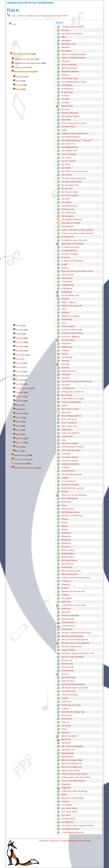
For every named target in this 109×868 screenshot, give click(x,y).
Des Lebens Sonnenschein (72, 182)
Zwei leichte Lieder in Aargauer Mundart (78, 826)
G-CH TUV (20, 397)
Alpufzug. (65, 75)
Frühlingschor (67, 288)
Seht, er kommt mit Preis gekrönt (75, 640)
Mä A (18, 405)
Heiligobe (65, 350)
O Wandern (66, 581)
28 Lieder (65, 30)
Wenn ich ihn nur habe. (71, 770)
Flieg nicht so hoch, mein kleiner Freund (77, 271)
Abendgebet (66, 41)
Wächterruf (66, 733)
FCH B (18, 81)
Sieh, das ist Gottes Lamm (72, 647)
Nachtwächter (67, 567)
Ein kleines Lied (68, 237)
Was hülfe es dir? (68, 750)
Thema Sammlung (22, 460)
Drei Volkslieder (68, 226)
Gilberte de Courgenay (70, 316)
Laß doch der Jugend (70, 443)
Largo (64, 440)
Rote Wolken (66, 598)
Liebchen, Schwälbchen (71, 464)
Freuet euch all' (68, 275)
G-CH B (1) (20, 359)
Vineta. (64, 729)
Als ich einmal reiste (70, 78)
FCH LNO (19, 330)
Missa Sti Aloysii (68, 509)
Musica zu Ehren (68, 550)
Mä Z (18, 451)
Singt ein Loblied (68, 650)
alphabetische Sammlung (24, 59)
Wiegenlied (66, 784)
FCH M (19, 334)
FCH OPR (19, 338)
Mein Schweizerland (69, 498)
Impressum (54, 841)
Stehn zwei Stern (68, 681)
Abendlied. (66, 47)
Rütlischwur (66, 602)
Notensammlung (21, 455)
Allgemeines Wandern (70, 72)
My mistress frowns (69, 560)
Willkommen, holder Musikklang (74, 791)
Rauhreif (65, 588)
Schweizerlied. (67, 629)
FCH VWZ (20, 351)
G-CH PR (19, 384)
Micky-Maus (66, 502)
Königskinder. (67, 430)
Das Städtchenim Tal (70, 147)
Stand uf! (65, 674)
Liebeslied (65, 468)
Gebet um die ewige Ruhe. (72, 306)
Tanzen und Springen (70, 695)
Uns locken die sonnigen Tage (73, 712)
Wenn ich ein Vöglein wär (72, 767)
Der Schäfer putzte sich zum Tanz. (75, 171)
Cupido (64, 130)
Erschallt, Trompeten (70, 254)
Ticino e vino (66, 702)
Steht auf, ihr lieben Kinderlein (74, 684)
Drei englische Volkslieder (72, 220)
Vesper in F (66, 722)
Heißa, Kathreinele (69, 371)
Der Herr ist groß (68, 161)
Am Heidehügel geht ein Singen (74, 82)
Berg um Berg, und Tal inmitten (74, 123)
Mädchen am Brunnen (70, 485)
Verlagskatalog (20, 464)
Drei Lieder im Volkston (71, 223)
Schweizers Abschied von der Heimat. (76, 633)
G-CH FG (19, 363)
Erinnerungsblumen (69, 251)
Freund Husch (67, 278)
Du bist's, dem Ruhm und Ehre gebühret (77, 230)
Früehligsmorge (68, 285)
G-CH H (19, 368)
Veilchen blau (67, 719)
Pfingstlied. (66, 585)
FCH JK (18, 326)
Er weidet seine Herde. (71, 247)
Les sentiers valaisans (70, 457)
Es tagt (64, 264)
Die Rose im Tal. (68, 209)
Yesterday (65, 801)
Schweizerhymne (68, 622)
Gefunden (65, 313)
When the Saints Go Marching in (74, 774)
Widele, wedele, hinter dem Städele (76, 777)
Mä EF (18, 422)
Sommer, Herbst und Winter (73, 657)
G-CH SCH (20, 393)
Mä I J (18, 434)
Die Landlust (66, 202)
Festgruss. (65, 268)
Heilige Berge (67, 347)
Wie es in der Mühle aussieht (73, 781)
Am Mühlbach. (67, 85)
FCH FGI (19, 85)
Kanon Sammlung (21, 68)
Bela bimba (66, 120)
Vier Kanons (66, 726)
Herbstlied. (66, 378)
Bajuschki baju (67, 106)
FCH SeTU (20, 347)
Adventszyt (66, 61)
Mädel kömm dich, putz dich (73, 488)
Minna (64, 505)
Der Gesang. (66, 158)
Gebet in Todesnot (69, 302)
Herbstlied (66, 375)
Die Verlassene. (68, 216)
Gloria (64, 323)
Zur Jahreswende (68, 819)
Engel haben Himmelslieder (73, 244)
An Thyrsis (65, 96)
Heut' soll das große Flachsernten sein (77, 381)
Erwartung (66, 257)
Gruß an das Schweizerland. (72, 333)
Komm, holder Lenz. (69, 426)
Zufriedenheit (67, 805)
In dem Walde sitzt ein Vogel (73, 399)
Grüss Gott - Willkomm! (71, 337)
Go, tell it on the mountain (72, 330)
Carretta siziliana (68, 127)
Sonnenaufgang (68, 671)
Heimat (64, 354)
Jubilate (65, 406)
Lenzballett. (66, 454)
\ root (13, 16)
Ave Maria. (66, 103)
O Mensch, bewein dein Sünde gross (76, 578)
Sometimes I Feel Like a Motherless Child (78, 653)
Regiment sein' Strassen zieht (73, 591)
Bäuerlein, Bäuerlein (70, 113)
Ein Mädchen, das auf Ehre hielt (74, 240)
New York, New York (69, 574)
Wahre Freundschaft (69, 736)
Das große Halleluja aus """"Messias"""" (77, 140)
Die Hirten (66, 199)
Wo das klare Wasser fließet (73, 798)
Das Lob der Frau (68, 144)
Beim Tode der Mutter (70, 116)
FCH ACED (20, 77)
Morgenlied (66, 533)
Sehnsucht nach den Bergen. (73, 636)
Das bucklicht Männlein (71, 137)
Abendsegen (66, 51)
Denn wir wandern (69, 154)
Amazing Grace (68, 89)
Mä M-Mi (20, 439)
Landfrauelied (67, 437)
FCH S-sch (20, 342)
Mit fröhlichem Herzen (71, 512)
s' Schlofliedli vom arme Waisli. (74, 605)
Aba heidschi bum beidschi (72, 34)
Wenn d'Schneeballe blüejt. (72, 760)
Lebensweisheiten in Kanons (73, 447)
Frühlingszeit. (67, 292)
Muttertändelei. (68, 557)
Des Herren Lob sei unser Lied (73, 178)
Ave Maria (66, 99)
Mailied (65, 492)
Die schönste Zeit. (69, 213)
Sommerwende (67, 667)
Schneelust (66, 612)
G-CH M (19, 380)
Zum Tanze (66, 815)
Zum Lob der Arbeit (69, 808)
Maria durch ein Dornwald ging (74, 495)
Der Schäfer (66, 168)
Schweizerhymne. (68, 626)
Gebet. (64, 309)
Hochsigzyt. (66, 385)
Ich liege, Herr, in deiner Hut (73, 392)
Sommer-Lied (67, 660)
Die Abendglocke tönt (70, 185)
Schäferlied (66, 609)
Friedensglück (67, 282)
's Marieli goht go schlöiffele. (73, 27)
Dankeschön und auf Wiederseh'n (75, 134)
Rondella (65, 595)
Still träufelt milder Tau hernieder (75, 688)
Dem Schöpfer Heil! (69, 151)
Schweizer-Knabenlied (70, 616)
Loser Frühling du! (69, 481)
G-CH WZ (20, 401)
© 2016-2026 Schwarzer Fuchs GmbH (75, 841)
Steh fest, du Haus (69, 678)
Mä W (18, 447)
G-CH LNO (20, 376)
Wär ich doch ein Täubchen (72, 746)
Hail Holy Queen (68, 340)
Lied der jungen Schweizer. (72, 474)
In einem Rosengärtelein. (71, 402)
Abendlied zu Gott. (69, 44)
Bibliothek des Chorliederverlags (27, 63)
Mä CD (19, 418)
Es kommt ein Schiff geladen (73, 261)
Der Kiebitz (66, 165)
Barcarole (65, 109)
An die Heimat (67, 92)
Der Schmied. (67, 175)
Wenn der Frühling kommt (72, 764)
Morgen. (65, 526)
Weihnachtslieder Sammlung (26, 468)
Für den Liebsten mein (70, 295)
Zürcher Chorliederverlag (28, 16)
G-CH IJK (19, 372)
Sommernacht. (67, 664)
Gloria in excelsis (68, 326)
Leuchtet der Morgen (70, 461)
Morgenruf (66, 547)
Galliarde (65, 299)
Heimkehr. (65, 361)
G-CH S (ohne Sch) (23, 388)
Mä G (18, 426)
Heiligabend (66, 344)
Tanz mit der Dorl (68, 691)
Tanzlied (65, 698)
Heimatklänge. (67, 357)
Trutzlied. (65, 709)
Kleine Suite (66, 412)
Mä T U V (20, 443)
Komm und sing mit (69, 419)
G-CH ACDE (20, 355)
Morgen (65, 519)
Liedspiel (65, 478)
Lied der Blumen (68, 471)
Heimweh (65, 364)
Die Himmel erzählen (70, 192)
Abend (64, 37)
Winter (64, 795)
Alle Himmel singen (69, 68)
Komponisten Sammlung (51, 16)
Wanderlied (66, 740)
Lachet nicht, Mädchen (71, 433)
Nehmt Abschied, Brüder (71, 571)
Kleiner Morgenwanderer (72, 416)
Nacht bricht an (68, 564)
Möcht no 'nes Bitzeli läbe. (72, 516)
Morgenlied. (66, 540)
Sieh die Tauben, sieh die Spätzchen (76, 643)
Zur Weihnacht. (68, 822)
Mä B (18, 409)
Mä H (18, 430)
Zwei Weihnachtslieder (71, 829)
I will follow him (68, 388)
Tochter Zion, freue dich (71, 705)
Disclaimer (44, 841)
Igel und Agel (67, 395)
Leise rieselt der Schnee (71, 450)
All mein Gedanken (69, 65)
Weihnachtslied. (68, 753)
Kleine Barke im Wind (70, 409)
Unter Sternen (67, 715)
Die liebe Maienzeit (69, 206)
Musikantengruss (68, 554)
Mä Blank (20, 414)
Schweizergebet (68, 619)
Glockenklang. (67, 319)
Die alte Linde (67, 189)
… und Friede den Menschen (73, 832)
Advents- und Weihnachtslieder (74, 54)
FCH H (65, 16)
